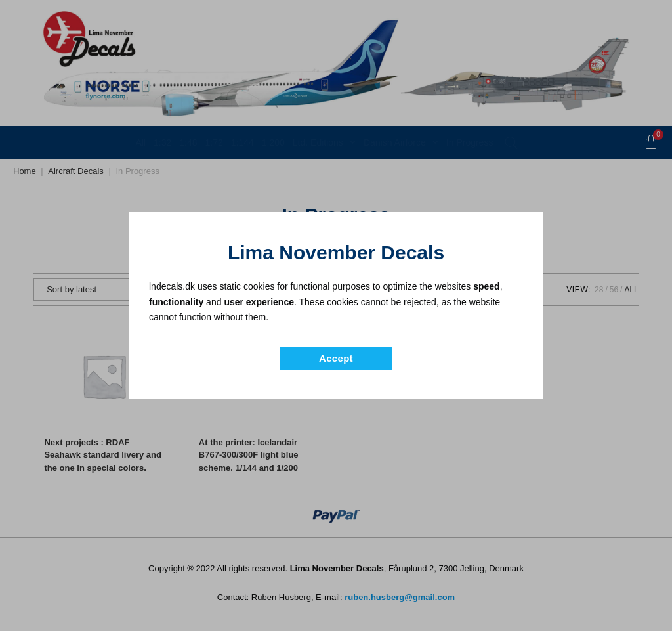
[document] (336, 315)
